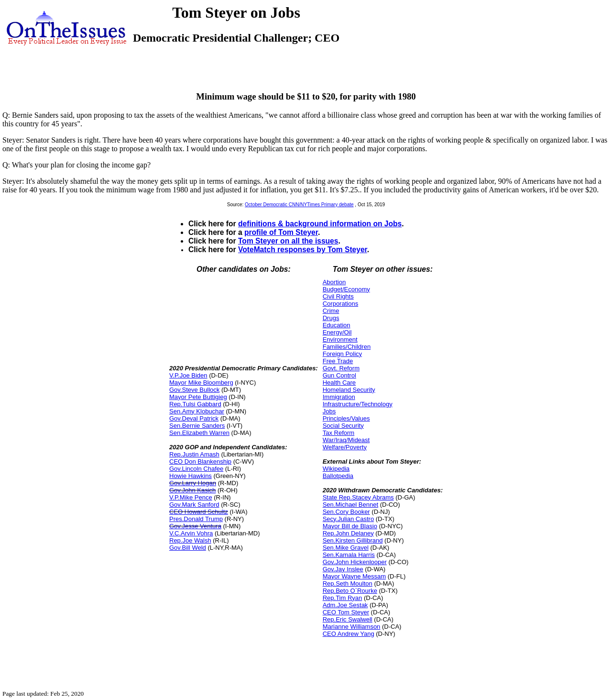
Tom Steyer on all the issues (288, 241)
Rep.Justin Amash (194, 454)
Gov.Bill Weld (188, 548)
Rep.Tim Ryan (343, 598)
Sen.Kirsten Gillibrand (353, 540)
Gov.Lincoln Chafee (196, 469)
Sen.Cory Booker (346, 512)
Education (337, 325)
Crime (331, 311)
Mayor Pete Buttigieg (198, 397)
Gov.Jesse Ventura (195, 526)
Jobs (329, 411)
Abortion (334, 282)
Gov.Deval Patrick (194, 418)
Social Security (343, 426)
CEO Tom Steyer (346, 612)
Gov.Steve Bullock (194, 390)
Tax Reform (339, 433)
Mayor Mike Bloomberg (201, 383)
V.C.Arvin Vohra (191, 533)
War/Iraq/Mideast (346, 440)
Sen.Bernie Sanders (197, 426)
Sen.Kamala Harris (349, 555)
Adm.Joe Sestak (345, 605)
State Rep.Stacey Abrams (358, 497)
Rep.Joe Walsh (190, 540)
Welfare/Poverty (345, 447)
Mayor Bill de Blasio (350, 526)
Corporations (340, 304)
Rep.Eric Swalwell (348, 619)
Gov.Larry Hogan (193, 483)
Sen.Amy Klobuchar (197, 411)
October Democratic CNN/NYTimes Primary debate (299, 205)
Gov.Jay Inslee (343, 569)
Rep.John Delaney (348, 533)
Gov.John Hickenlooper (355, 562)
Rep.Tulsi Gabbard (195, 404)
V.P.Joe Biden (188, 375)
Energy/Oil (337, 332)
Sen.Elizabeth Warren (199, 433)
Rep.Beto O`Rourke (350, 591)
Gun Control (339, 375)
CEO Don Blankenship (200, 461)
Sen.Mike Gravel (346, 548)
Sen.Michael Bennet (350, 505)
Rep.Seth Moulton (348, 583)
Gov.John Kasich (192, 490)
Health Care (339, 383)
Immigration (339, 397)
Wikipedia (336, 469)
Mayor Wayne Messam (354, 576)
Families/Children (347, 347)
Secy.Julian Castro (348, 519)
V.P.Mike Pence (191, 497)
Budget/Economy (346, 289)
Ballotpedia (338, 476)
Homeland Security (349, 390)
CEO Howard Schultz (199, 512)
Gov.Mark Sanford (194, 505)
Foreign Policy (342, 354)
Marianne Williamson (352, 627)
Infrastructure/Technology (358, 404)
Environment (340, 339)
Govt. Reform (341, 368)
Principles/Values (346, 418)
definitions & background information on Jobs (320, 224)
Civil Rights (338, 296)
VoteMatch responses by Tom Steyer (303, 250)
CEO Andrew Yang (349, 634)
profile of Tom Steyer (281, 232)
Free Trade (338, 361)
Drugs (331, 318)
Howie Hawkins (191, 476)
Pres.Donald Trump (196, 519)
